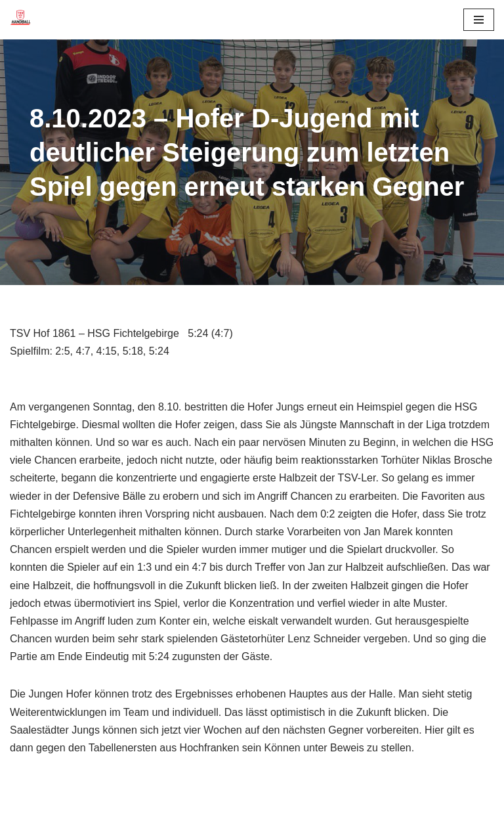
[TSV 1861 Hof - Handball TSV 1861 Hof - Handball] (20, 20)
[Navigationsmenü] (479, 20)
